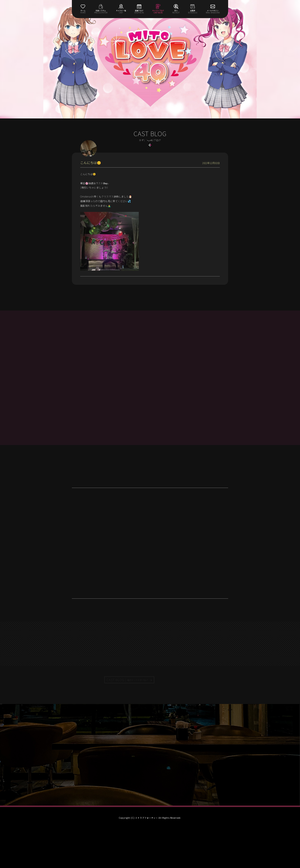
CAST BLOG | (127, 680)
